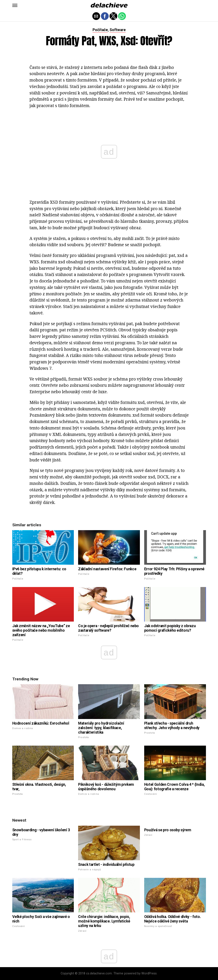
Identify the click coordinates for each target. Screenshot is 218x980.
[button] (15, 5)
